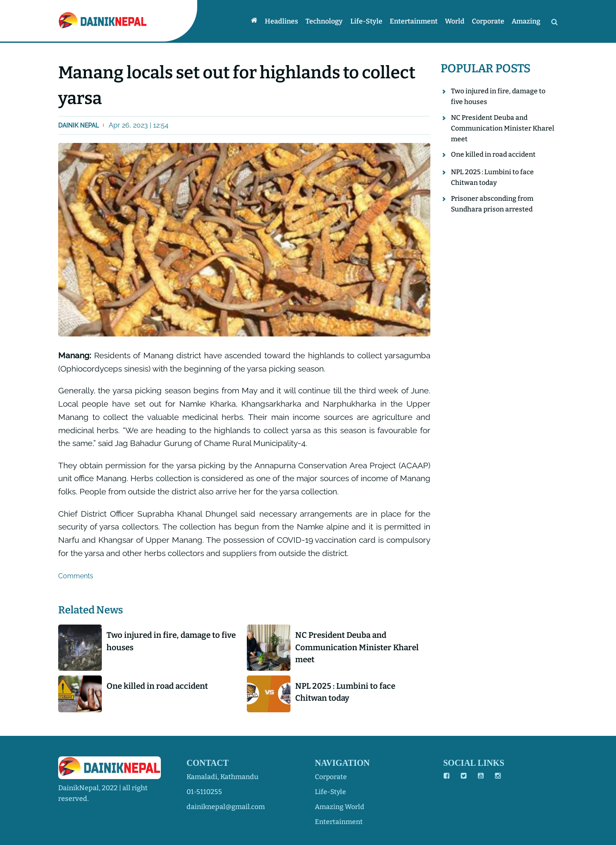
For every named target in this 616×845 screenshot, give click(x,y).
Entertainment (415, 21)
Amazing (526, 21)
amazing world (340, 807)
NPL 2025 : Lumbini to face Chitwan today (347, 693)
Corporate (489, 21)
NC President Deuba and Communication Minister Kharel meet (359, 647)
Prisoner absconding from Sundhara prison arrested (493, 205)
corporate (331, 777)
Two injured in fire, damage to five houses (166, 641)
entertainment (339, 822)
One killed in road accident (160, 686)
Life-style (369, 21)
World (456, 21)
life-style (331, 792)
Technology (327, 21)
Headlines (285, 21)
